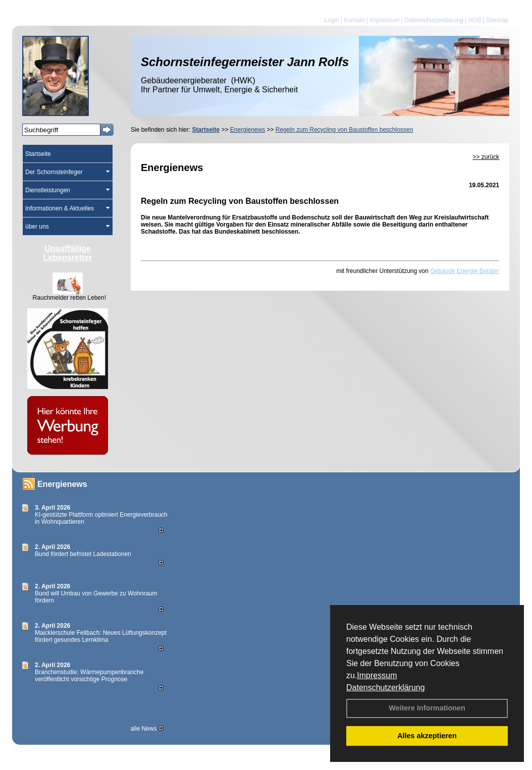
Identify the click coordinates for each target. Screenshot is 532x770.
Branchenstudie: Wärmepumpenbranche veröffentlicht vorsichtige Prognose (89, 676)
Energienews (62, 484)
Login (331, 20)
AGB (475, 20)
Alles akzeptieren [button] (427, 736)
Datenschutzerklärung (386, 687)
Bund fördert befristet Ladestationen (83, 554)
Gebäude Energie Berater (465, 271)
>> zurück (486, 157)
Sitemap (497, 20)
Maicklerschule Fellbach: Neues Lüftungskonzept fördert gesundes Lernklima (101, 636)
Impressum (377, 675)
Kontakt (355, 20)
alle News (147, 729)
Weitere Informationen (427, 708)
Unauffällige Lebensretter (68, 253)
